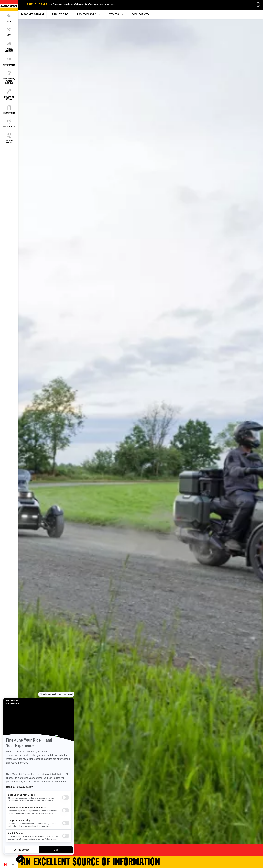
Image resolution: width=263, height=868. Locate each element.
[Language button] (9, 865)
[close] (258, 4)
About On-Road (86, 14)
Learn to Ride (59, 14)
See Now (110, 4)
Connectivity (140, 14)
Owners (114, 14)
